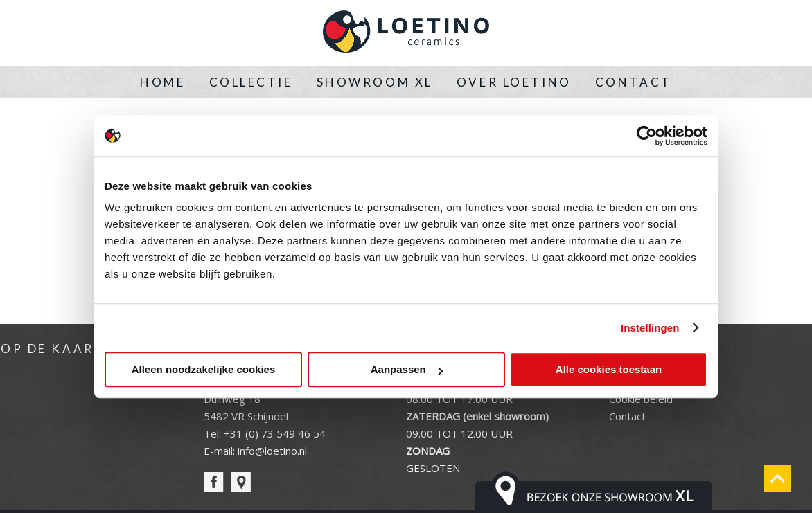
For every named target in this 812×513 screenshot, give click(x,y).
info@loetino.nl (272, 451)
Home (162, 82)
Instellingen (650, 328)
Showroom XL (375, 82)
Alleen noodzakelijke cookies (204, 369)
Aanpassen (407, 369)
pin (241, 482)
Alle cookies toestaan (609, 369)
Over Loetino (514, 82)
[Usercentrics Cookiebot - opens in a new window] (647, 136)
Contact (634, 82)
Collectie (251, 82)
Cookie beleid (641, 399)
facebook (214, 482)
